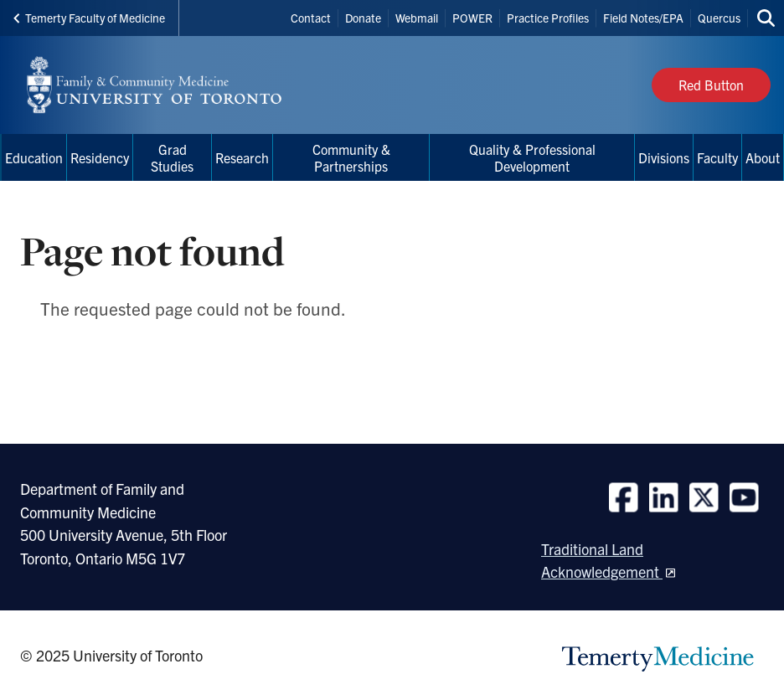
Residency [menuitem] (100, 157)
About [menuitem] (763, 157)
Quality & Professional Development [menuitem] (532, 157)
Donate (363, 18)
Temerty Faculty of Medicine (89, 18)
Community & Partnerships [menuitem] (351, 157)
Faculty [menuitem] (717, 157)
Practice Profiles (548, 18)
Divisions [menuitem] (664, 157)
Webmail (417, 18)
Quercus (719, 18)
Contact (311, 18)
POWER (472, 18)
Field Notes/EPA (643, 18)
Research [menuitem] (242, 157)
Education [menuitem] (34, 157)
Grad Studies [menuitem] (172, 157)
